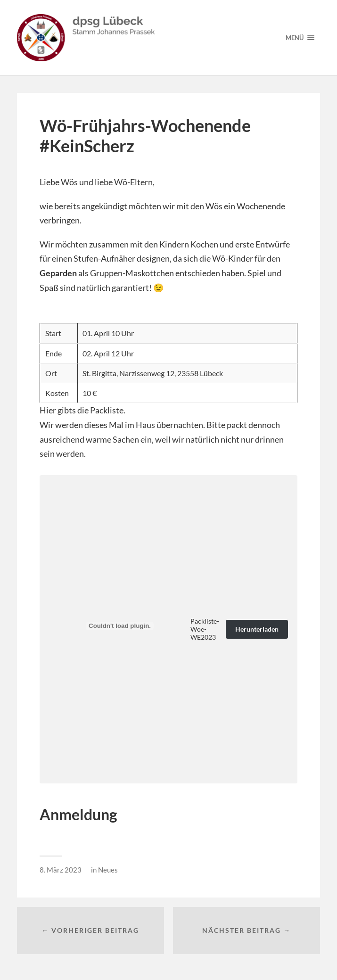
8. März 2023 (61, 870)
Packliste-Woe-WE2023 (205, 629)
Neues (108, 870)
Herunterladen (257, 629)
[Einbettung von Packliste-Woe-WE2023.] (120, 626)
